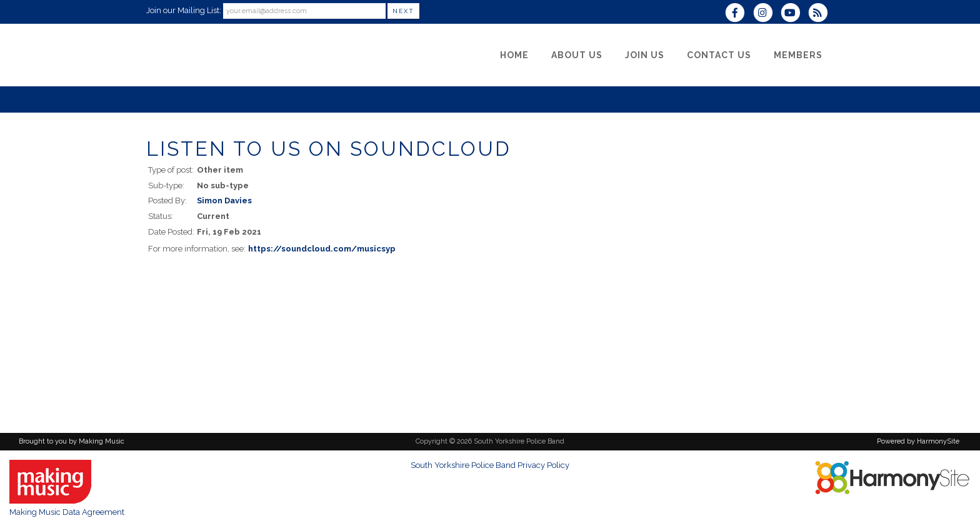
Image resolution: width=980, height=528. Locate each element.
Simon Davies (224, 201)
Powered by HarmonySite (918, 441)
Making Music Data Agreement (67, 512)
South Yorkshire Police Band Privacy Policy (490, 465)
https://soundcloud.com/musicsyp (322, 249)
